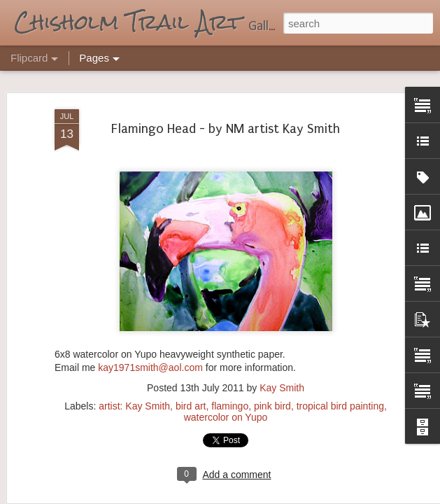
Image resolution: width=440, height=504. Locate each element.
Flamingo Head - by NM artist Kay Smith (226, 93)
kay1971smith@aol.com (150, 332)
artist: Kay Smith (134, 370)
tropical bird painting (340, 370)
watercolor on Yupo (226, 381)
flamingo (230, 370)
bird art (191, 370)
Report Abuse (305, 496)
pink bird (272, 370)
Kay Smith (282, 351)
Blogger (264, 496)
